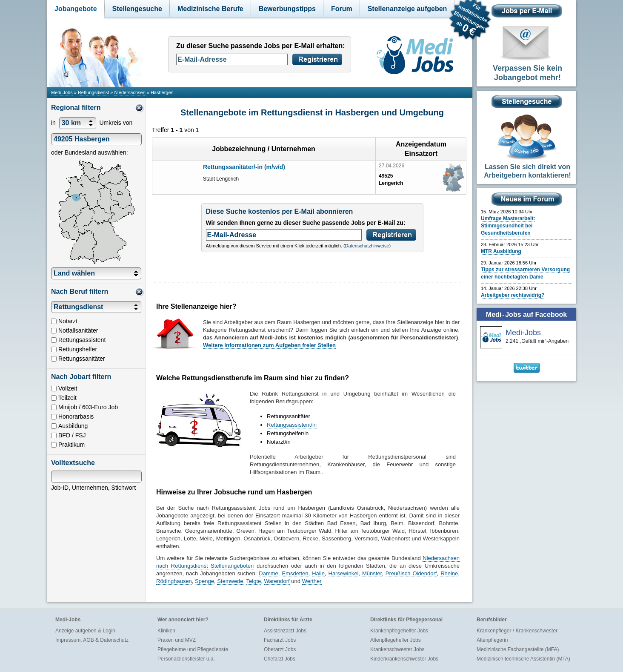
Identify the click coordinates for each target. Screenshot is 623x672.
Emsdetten (295, 573)
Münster (372, 573)
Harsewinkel (344, 573)
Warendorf (277, 581)
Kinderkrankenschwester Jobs (404, 659)
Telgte (254, 581)
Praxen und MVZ (177, 640)
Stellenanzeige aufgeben (407, 9)
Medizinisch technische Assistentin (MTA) (523, 659)
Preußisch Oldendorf (411, 573)
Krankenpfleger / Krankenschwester (517, 631)
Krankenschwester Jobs (397, 649)
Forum (342, 9)
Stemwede (230, 581)
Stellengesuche (137, 9)
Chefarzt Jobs (280, 659)
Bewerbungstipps (287, 9)
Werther (312, 581)
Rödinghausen (174, 581)
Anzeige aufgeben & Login (85, 631)
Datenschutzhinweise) (368, 246)
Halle (318, 573)
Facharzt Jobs (280, 640)
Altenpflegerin (492, 640)
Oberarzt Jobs (280, 649)
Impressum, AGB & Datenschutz (92, 640)
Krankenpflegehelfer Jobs (399, 631)
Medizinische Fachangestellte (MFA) (518, 649)
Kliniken (166, 631)
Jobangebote (76, 9)
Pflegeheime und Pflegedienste (193, 649)
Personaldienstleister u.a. (186, 659)
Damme (269, 573)
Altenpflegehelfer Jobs (396, 640)
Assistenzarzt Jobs (285, 631)
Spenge (204, 581)
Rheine (449, 573)
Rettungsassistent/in (292, 425)
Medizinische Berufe (210, 9)
